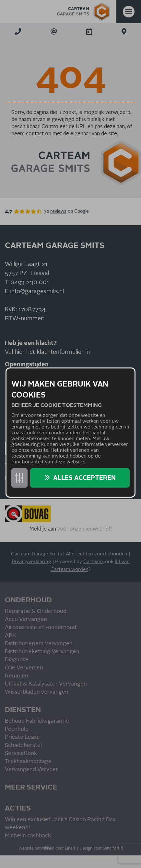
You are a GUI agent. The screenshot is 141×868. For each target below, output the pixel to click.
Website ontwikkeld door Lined (47, 849)
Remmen (17, 676)
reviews (58, 212)
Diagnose (17, 660)
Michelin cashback (28, 836)
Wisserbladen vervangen (37, 692)
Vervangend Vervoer (31, 770)
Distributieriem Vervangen (39, 644)
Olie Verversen (24, 668)
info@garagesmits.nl (37, 292)
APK (10, 636)
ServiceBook (21, 754)
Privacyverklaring (31, 562)
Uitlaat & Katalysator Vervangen (46, 684)
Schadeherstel (23, 745)
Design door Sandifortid (101, 849)
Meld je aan (43, 529)
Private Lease (22, 737)
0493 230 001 (30, 283)
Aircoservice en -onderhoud (41, 628)
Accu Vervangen (26, 620)
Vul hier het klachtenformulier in (47, 352)
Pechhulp (17, 729)
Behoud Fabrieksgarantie (37, 721)
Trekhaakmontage (28, 762)
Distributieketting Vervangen (42, 652)
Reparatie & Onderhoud (36, 611)
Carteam (93, 562)
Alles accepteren (84, 478)
